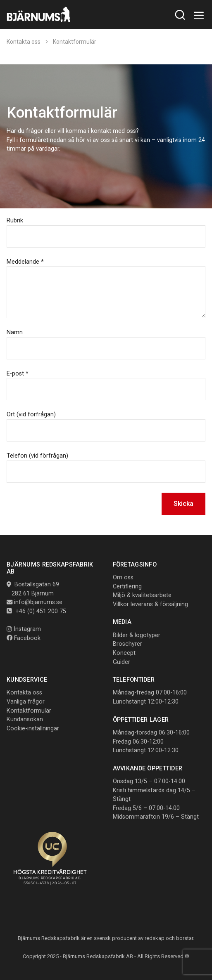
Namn (15, 332)
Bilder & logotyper (137, 635)
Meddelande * (25, 262)
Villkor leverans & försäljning (150, 604)
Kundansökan (25, 719)
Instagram (24, 629)
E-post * (18, 374)
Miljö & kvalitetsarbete (142, 595)
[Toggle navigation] (199, 15)
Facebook (24, 638)
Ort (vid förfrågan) (31, 414)
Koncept (124, 653)
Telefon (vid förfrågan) (37, 456)
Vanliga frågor (26, 702)
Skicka (183, 504)
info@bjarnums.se (38, 602)
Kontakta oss (24, 42)
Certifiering (127, 587)
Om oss (123, 577)
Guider (121, 662)
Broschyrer (127, 644)
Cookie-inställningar (33, 729)
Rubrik (15, 221)
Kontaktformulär (75, 42)
